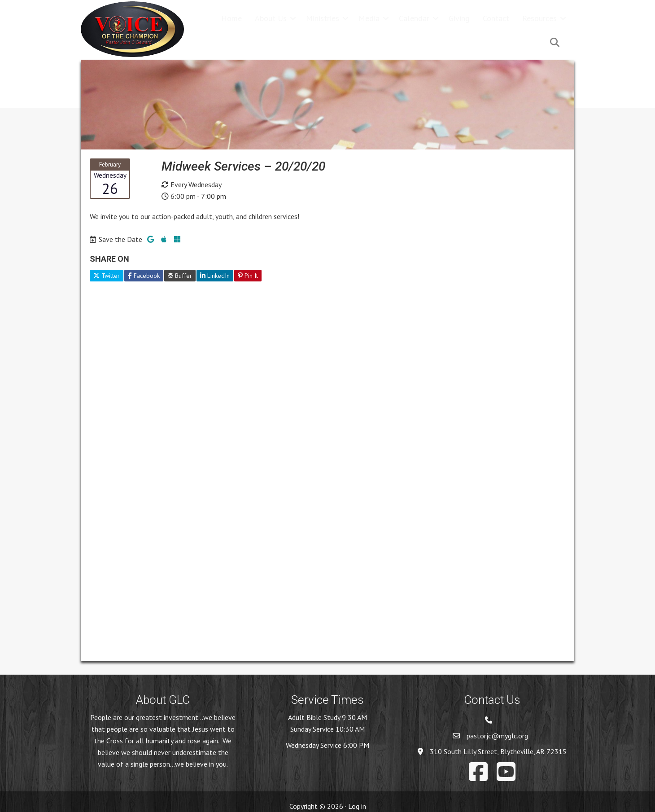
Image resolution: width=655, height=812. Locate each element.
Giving (459, 18)
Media (369, 18)
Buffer (180, 276)
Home (231, 18)
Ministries (323, 18)
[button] (293, 18)
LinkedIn (215, 276)
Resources (539, 18)
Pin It (248, 276)
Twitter (107, 276)
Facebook (144, 276)
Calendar (414, 18)
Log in (357, 806)
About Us (271, 18)
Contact (496, 18)
